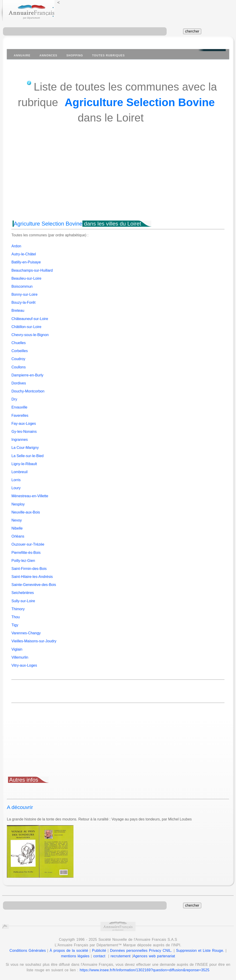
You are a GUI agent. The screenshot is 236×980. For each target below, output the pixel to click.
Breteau (18, 311)
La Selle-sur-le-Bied (28, 456)
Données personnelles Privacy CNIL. (141, 951)
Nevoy (17, 520)
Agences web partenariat (154, 956)
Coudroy (18, 359)
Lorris (16, 480)
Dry (14, 399)
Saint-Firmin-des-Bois (29, 569)
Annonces (48, 55)
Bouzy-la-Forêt (23, 302)
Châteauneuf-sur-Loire (30, 319)
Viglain (17, 649)
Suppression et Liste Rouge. (200, 951)
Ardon (16, 246)
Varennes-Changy (26, 633)
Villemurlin (20, 657)
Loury (16, 488)
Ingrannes (20, 440)
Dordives (19, 383)
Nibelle (17, 528)
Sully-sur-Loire (23, 601)
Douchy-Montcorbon (28, 391)
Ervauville (19, 407)
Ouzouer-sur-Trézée (28, 544)
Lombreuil (19, 472)
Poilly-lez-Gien (23, 561)
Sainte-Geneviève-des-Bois (34, 585)
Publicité (99, 951)
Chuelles (19, 343)
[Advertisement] (118, 180)
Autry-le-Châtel (24, 254)
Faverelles (20, 415)
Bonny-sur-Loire (24, 294)
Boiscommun (22, 286)
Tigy (15, 625)
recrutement (121, 956)
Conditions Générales (28, 951)
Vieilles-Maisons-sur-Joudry (34, 641)
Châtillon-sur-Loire (26, 327)
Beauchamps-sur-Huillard (32, 270)
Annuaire (22, 55)
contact (99, 956)
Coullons (19, 367)
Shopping (75, 55)
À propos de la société (69, 951)
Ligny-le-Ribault (24, 464)
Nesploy (18, 504)
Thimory (18, 609)
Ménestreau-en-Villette (30, 496)
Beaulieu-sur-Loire (26, 278)
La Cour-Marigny (25, 448)
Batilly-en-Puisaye (26, 262)
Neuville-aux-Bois (26, 512)
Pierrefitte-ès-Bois (26, 553)
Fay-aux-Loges (24, 424)
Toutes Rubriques (108, 55)
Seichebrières (23, 593)
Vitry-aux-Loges (24, 665)
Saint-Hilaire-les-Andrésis (32, 577)
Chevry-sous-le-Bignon (30, 335)
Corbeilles (20, 351)
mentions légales (75, 956)
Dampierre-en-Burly (27, 375)
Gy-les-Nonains (24, 432)
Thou (16, 617)
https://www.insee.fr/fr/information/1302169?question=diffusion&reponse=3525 (145, 970)
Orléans (18, 536)
